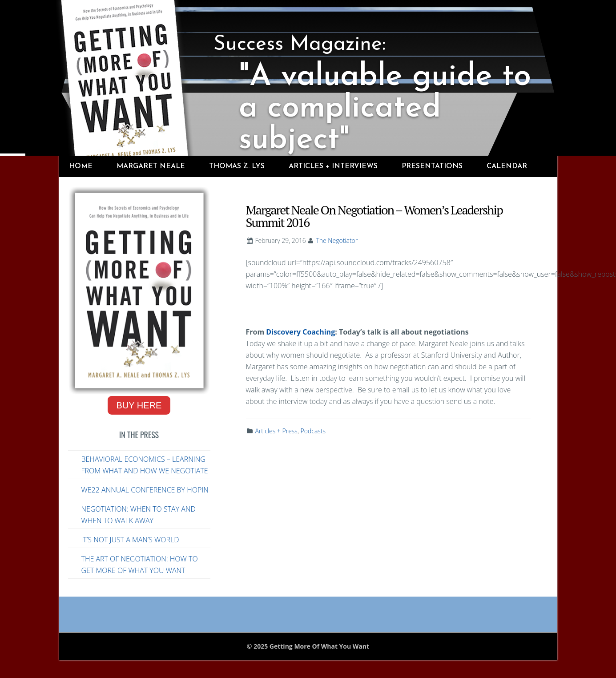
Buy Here (139, 405)
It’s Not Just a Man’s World (130, 540)
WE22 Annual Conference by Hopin (145, 490)
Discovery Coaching (300, 332)
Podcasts (313, 431)
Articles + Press (276, 431)
